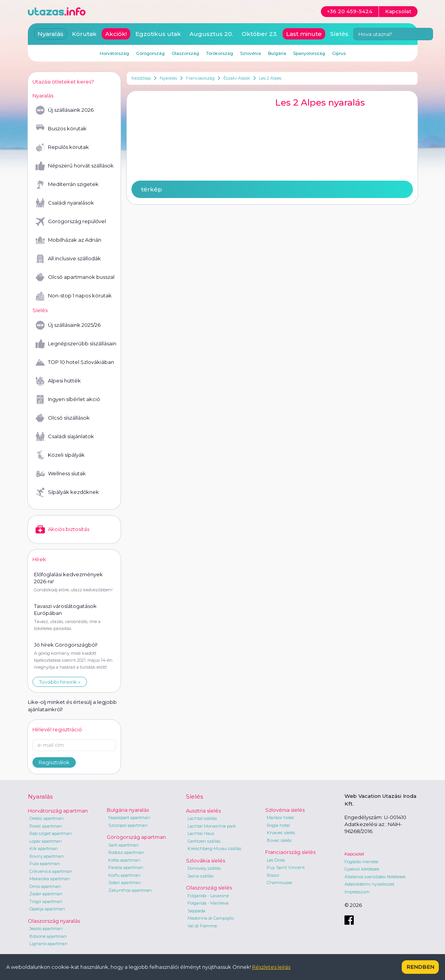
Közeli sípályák (60, 455)
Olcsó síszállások (63, 418)
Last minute (304, 34)
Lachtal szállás (202, 818)
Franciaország (200, 78)
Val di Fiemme (202, 926)
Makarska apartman (50, 879)
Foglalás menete (361, 862)
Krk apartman (44, 849)
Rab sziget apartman (51, 833)
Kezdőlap (141, 78)
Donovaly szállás (204, 868)
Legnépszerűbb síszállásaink (76, 344)
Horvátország (114, 53)
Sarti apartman (124, 845)
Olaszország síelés (209, 888)
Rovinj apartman (47, 856)
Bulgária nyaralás (128, 810)
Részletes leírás (271, 967)
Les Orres (276, 860)
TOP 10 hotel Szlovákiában (75, 362)
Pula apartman (45, 864)
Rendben (420, 967)
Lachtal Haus (201, 833)
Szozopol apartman (128, 825)
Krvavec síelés (281, 833)
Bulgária (277, 53)
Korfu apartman (124, 875)
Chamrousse (279, 883)
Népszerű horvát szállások (75, 166)
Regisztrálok (54, 762)
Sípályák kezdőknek (67, 492)
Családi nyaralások (65, 203)
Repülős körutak (62, 147)
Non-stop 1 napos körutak (74, 296)
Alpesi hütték (58, 381)
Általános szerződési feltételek (375, 877)
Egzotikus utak (158, 34)
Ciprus (339, 53)
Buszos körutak (61, 129)
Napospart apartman (129, 818)
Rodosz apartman (126, 852)
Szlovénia (251, 53)
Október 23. (260, 34)
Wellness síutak (61, 474)
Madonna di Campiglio (211, 918)
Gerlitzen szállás (204, 841)
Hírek (39, 559)
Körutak (84, 34)
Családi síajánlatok (65, 437)
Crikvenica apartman (51, 871)
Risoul (273, 875)
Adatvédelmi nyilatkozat (369, 884)
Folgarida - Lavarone (208, 896)
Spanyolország (309, 53)
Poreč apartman (46, 826)
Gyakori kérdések (362, 869)
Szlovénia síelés (285, 810)
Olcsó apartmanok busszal (75, 277)
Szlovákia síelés (205, 860)
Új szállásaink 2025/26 (68, 325)
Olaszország (185, 53)
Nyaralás (168, 78)
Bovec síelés (279, 840)
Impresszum (357, 892)
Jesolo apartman (46, 929)
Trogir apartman (46, 901)
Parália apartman (126, 867)
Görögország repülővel (71, 222)
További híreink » (60, 682)
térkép (152, 189)
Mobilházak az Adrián (68, 240)
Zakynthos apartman (130, 890)
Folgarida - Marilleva (208, 903)
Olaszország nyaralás (54, 921)
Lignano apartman (49, 944)
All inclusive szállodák (68, 259)
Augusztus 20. (211, 34)
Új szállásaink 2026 (65, 110)
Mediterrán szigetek (67, 184)
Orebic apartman (47, 818)
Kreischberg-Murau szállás (214, 849)
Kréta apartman (124, 860)
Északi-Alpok (237, 78)
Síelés (339, 34)
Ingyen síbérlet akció (68, 400)
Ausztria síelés (203, 811)
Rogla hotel (278, 825)
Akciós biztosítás (62, 529)
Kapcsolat (354, 854)
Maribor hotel (280, 818)
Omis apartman (45, 886)
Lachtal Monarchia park (212, 826)
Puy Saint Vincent (286, 867)
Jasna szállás (200, 876)
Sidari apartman (125, 883)
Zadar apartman (46, 894)
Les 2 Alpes (270, 78)
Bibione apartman (48, 936)
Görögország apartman (136, 837)
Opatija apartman (47, 909)
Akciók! (116, 34)
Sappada (196, 911)
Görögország (150, 53)
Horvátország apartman (58, 811)
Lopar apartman (46, 841)
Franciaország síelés (290, 852)
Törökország (220, 53)
